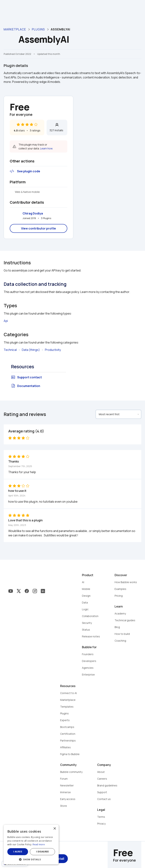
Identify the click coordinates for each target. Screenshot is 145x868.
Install (60, 859)
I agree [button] (18, 852)
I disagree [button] (43, 852)
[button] (31, 859)
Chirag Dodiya (33, 213)
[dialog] (31, 845)
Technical (10, 350)
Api (6, 321)
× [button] (55, 829)
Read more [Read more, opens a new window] (39, 844)
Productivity (53, 350)
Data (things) (31, 350)
